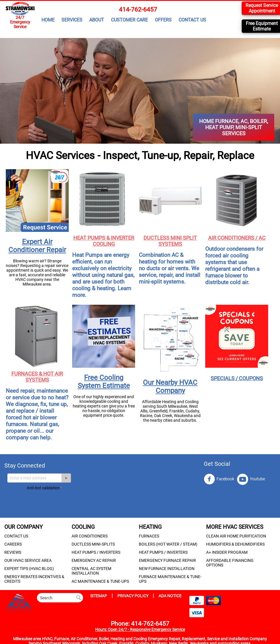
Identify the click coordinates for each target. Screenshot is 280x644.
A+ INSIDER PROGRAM (227, 552)
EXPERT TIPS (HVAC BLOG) (29, 569)
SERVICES (72, 20)
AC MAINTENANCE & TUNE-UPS (100, 581)
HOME (48, 20)
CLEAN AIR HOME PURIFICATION (236, 536)
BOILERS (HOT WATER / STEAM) (168, 544)
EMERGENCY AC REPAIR (94, 560)
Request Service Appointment (262, 8)
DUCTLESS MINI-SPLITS (93, 544)
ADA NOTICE (170, 596)
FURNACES (149, 536)
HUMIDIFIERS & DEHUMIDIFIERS (235, 544)
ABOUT (97, 20)
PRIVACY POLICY (133, 596)
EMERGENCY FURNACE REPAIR (167, 560)
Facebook (219, 479)
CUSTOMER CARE (129, 20)
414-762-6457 (138, 10)
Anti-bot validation (43, 488)
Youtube (251, 479)
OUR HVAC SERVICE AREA (28, 560)
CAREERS (13, 544)
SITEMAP (99, 596)
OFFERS (163, 20)
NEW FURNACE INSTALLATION (167, 569)
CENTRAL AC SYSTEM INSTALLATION (91, 571)
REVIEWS (13, 552)
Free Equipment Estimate (262, 26)
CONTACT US (192, 20)
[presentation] (71, 503)
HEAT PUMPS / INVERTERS (96, 552)
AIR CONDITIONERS (90, 536)
